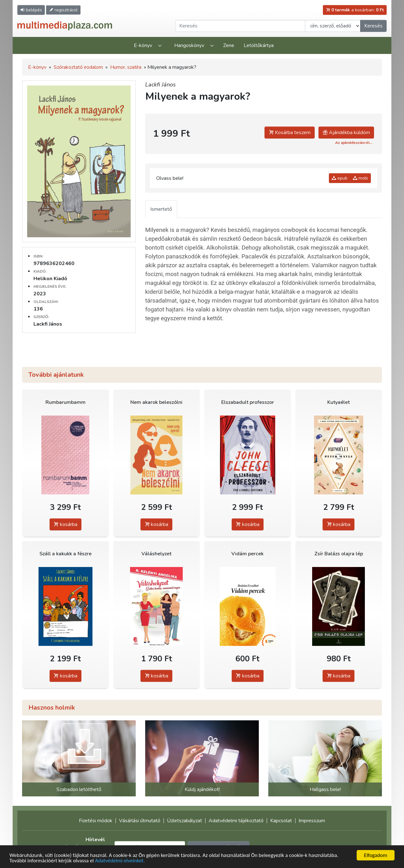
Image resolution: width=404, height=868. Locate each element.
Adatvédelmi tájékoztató (236, 821)
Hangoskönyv (189, 45)
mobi (360, 178)
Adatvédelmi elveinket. (120, 861)
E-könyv (143, 45)
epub (340, 178)
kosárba (65, 524)
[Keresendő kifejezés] (240, 26)
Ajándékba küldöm (346, 133)
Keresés (373, 26)
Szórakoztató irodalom (78, 67)
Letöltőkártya (259, 45)
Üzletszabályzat (184, 821)
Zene (229, 45)
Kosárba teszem (290, 133)
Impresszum (312, 821)
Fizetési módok (96, 821)
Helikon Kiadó (50, 279)
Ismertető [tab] (161, 209)
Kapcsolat (281, 821)
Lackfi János (160, 85)
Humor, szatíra (126, 67)
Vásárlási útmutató (140, 821)
